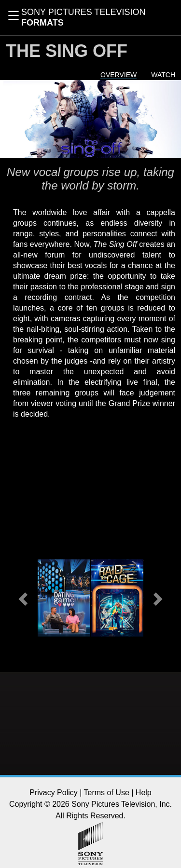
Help (144, 793)
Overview (118, 75)
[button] (24, 598)
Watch (163, 75)
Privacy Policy (54, 793)
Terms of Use (107, 793)
